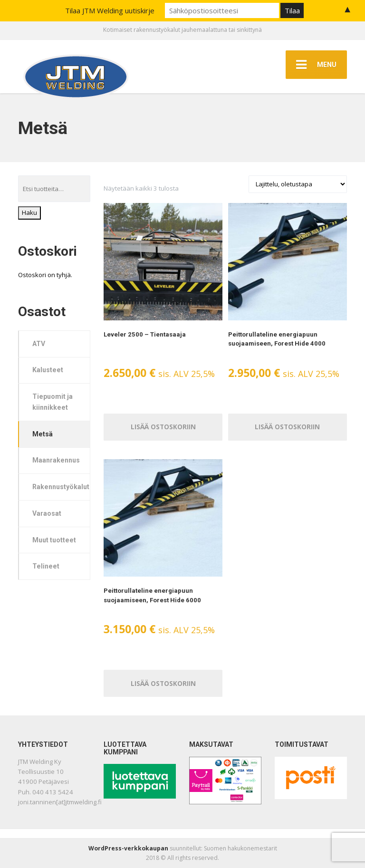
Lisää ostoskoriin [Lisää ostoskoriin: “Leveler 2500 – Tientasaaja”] (163, 427)
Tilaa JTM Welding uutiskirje (110, 10)
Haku (29, 212)
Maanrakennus (56, 460)
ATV (39, 344)
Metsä (43, 434)
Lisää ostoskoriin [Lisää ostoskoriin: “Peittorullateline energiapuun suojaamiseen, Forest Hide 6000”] (163, 683)
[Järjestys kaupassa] (298, 184)
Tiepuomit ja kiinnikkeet (53, 402)
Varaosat (47, 513)
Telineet (46, 566)
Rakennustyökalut (61, 487)
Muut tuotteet (54, 540)
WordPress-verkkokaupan (128, 848)
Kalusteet (48, 370)
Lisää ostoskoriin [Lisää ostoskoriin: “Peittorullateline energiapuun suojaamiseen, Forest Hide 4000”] (288, 427)
